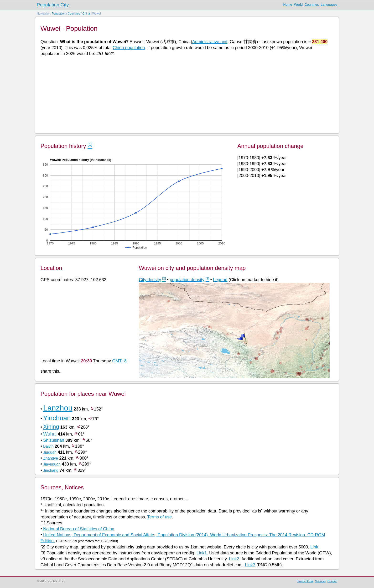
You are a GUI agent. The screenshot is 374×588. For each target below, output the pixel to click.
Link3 (250, 565)
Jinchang (51, 470)
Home (288, 5)
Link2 (234, 559)
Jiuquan (50, 452)
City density (150, 280)
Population (59, 14)
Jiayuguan (52, 464)
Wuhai (50, 434)
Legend (220, 280)
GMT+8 (119, 361)
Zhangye (51, 458)
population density (187, 280)
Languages (329, 5)
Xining (51, 427)
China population (129, 48)
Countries (312, 5)
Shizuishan (54, 440)
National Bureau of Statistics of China (79, 529)
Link (314, 547)
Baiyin (48, 446)
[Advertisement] (184, 94)
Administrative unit (210, 42)
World (298, 5)
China (86, 14)
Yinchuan (57, 418)
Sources (320, 581)
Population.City (53, 5)
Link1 (202, 553)
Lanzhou (58, 408)
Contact (332, 581)
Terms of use (159, 517)
